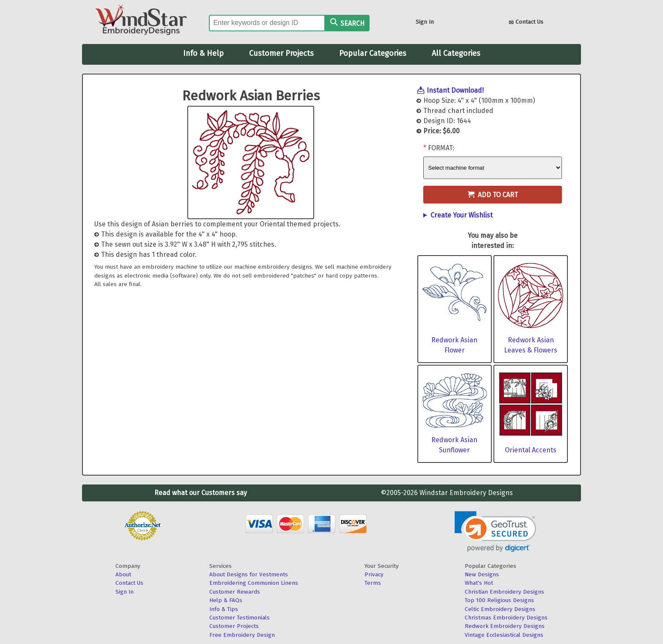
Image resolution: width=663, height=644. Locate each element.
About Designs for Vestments (249, 574)
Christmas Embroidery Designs (506, 618)
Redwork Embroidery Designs (505, 626)
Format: (441, 148)
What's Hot (479, 583)
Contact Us (526, 23)
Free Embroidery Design (242, 635)
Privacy (374, 574)
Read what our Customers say (201, 493)
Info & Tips (224, 609)
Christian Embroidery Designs (504, 592)
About (123, 574)
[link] (495, 532)
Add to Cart (493, 195)
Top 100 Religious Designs (499, 600)
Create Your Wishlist (462, 215)
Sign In (425, 22)
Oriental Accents (531, 450)
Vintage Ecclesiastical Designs (504, 635)
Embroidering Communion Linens (254, 583)
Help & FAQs (226, 600)
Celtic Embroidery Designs (500, 609)
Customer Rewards (235, 592)
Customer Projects (281, 53)
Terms (373, 583)
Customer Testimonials (240, 618)
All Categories (456, 53)
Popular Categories (373, 53)
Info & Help (203, 53)
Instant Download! (455, 90)
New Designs (482, 574)
